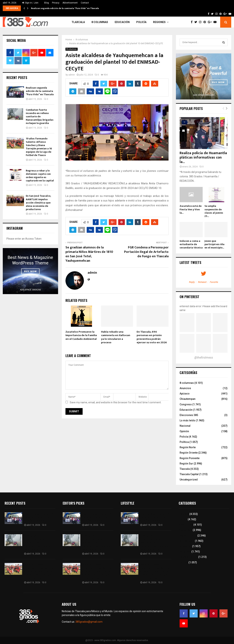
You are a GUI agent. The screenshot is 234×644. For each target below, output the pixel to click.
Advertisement (70, 3)
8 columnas (100, 22)
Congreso (186, 404)
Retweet (202, 282)
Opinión (184, 431)
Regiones (159, 22)
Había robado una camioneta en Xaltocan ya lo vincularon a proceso (116, 337)
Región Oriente (189, 453)
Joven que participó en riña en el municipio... (214, 244)
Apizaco (185, 394)
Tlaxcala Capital (189, 474)
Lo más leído (187, 420)
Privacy (56, 3)
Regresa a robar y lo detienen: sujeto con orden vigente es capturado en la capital (40, 176)
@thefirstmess (204, 358)
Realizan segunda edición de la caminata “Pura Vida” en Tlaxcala (65, 8)
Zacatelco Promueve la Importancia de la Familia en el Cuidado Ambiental (81, 335)
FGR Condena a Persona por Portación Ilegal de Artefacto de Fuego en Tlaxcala (146, 252)
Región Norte (188, 447)
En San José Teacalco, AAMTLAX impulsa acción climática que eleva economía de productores (38, 203)
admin (72, 75)
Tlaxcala (78, 22)
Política (184, 442)
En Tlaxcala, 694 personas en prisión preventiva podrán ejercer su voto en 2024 (152, 337)
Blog (47, 3)
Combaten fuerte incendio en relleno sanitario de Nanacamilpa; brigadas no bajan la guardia (40, 117)
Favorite (214, 282)
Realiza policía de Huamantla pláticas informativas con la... (203, 157)
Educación (122, 22)
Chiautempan (188, 399)
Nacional (185, 426)
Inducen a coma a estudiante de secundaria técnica (191, 244)
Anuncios (185, 388)
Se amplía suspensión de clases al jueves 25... (214, 211)
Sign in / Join (30, 3)
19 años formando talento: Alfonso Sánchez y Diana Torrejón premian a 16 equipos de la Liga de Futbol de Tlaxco (39, 147)
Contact (85, 3)
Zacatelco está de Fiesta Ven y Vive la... (191, 209)
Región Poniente (190, 458)
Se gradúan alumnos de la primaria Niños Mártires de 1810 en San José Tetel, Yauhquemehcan (89, 254)
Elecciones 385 (189, 415)
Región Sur (186, 464)
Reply (192, 282)
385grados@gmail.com (89, 622)
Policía (141, 22)
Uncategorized (189, 480)
